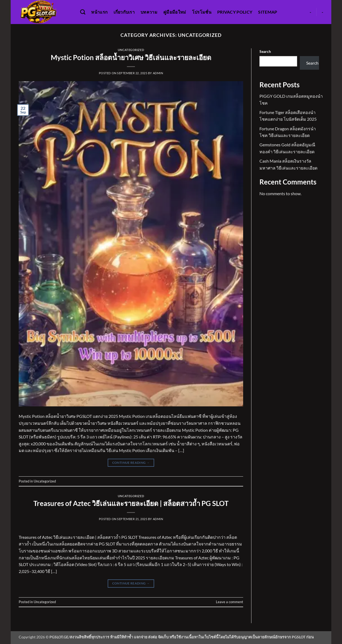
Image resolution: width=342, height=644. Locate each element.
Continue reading (131, 463)
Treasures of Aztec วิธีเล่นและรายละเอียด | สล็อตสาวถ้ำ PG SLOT (131, 503)
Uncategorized (131, 50)
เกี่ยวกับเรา (124, 12)
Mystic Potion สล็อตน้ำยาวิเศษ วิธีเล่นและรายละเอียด (131, 57)
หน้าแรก (99, 12)
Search (265, 51)
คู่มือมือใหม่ (175, 12)
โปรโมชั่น (202, 12)
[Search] (83, 12)
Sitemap (268, 12)
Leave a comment (230, 602)
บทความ (149, 12)
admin (158, 73)
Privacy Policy (235, 12)
